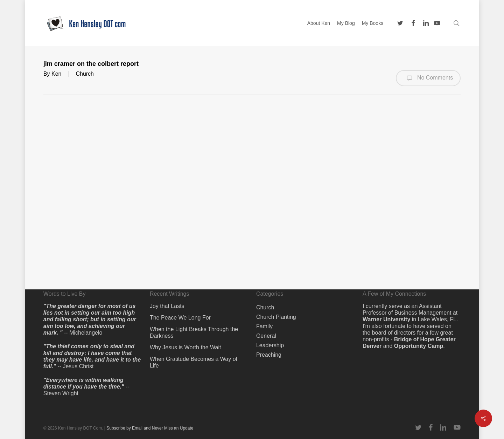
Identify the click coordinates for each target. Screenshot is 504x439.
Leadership (270, 345)
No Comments (428, 78)
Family (264, 326)
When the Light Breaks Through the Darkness (194, 332)
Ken (56, 74)
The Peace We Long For (180, 318)
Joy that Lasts (167, 306)
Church (85, 74)
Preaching (269, 355)
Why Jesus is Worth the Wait (185, 347)
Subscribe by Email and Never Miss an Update (150, 428)
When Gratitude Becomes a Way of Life (194, 362)
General (266, 336)
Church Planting (276, 317)
